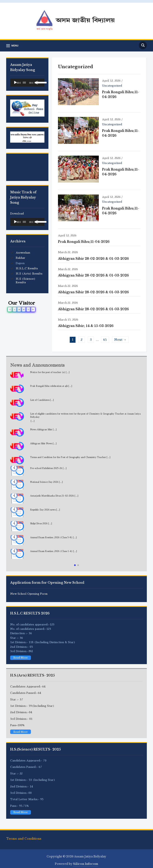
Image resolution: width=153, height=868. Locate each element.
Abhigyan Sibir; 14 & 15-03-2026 (86, 323)
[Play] (15, 83)
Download (17, 213)
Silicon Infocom (86, 860)
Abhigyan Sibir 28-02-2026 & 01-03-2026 (93, 255)
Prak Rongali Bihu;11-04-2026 (84, 238)
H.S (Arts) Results (29, 274)
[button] (75, 562)
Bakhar (21, 258)
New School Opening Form (29, 590)
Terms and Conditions (24, 835)
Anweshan (23, 253)
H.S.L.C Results (27, 268)
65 (105, 337)
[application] (27, 83)
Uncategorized (111, 86)
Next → (120, 337)
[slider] (24, 83)
